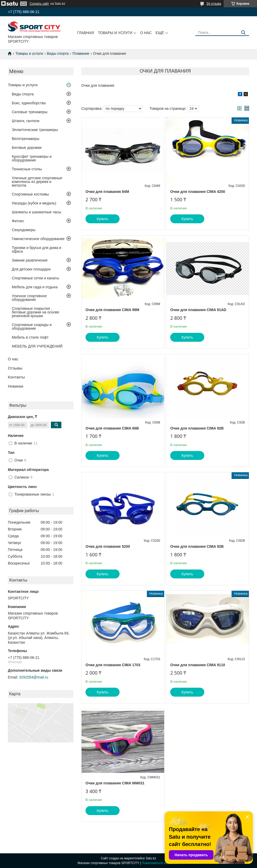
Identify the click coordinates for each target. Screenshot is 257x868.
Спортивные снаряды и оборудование (32, 327)
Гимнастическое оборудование (38, 239)
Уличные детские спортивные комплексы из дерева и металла (37, 182)
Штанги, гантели (26, 121)
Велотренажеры (26, 139)
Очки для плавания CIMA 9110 (198, 665)
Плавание (81, 53)
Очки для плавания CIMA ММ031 (115, 783)
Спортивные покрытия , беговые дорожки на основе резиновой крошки (36, 312)
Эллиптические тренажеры (35, 130)
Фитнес (18, 221)
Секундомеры (24, 230)
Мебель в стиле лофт (30, 337)
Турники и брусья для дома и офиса (37, 249)
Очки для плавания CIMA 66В (112, 428)
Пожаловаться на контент (161, 863)
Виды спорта (58, 53)
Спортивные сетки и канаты (35, 278)
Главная (85, 33)
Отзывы (15, 368)
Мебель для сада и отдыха (35, 287)
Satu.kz (151, 858)
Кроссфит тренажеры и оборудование (32, 158)
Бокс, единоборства (29, 103)
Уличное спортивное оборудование (29, 298)
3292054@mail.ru (34, 677)
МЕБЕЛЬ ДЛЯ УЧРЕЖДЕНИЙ (37, 346)
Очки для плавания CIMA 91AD (198, 310)
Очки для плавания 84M (107, 192)
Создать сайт (39, 4)
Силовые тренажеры (30, 112)
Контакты (16, 377)
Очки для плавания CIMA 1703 (113, 665)
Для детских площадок (31, 269)
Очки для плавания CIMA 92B (197, 428)
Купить (103, 219)
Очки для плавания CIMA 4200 (198, 192)
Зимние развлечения (30, 260)
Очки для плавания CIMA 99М (112, 310)
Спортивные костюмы (30, 194)
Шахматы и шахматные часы (36, 212)
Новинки (16, 386)
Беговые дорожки (27, 148)
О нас (146, 33)
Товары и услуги (115, 33)
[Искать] (243, 33)
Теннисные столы (27, 169)
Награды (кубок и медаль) (34, 203)
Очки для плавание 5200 (108, 546)
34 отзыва (214, 4)
